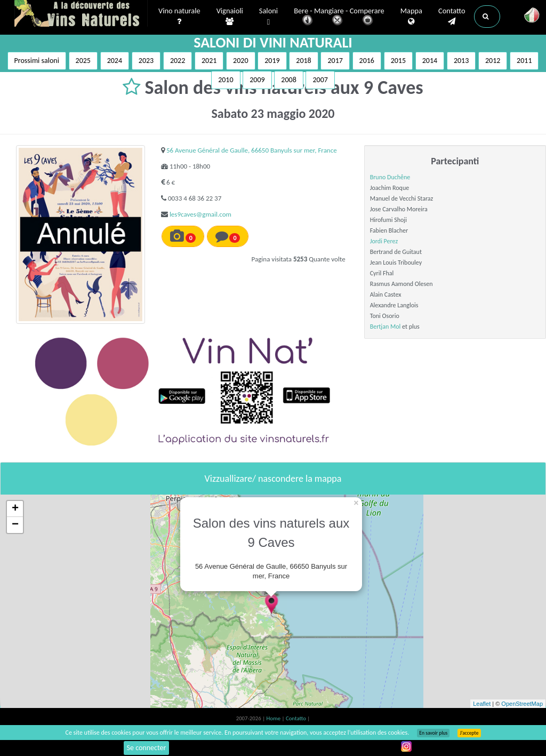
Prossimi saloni (37, 61)
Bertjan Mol (386, 327)
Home (274, 718)
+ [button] (15, 509)
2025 (83, 61)
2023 (146, 61)
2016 (367, 61)
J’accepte (469, 733)
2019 (272, 61)
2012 (493, 61)
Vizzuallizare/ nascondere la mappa (273, 479)
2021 (209, 61)
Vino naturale (179, 17)
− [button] (15, 525)
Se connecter (147, 748)
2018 (303, 61)
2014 (430, 61)
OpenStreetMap (522, 704)
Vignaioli (230, 17)
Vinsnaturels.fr (81, 14)
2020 (240, 61)
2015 (398, 61)
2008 (288, 80)
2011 (524, 61)
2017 (335, 61)
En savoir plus (433, 733)
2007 (320, 80)
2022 (178, 61)
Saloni (268, 17)
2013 (461, 61)
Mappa (411, 17)
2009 (257, 80)
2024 (115, 61)
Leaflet (482, 704)
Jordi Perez (384, 241)
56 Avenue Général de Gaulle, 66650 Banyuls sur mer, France (252, 150)
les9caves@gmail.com (200, 214)
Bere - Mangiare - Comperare (339, 17)
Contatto (452, 17)
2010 (226, 80)
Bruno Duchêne (390, 177)
